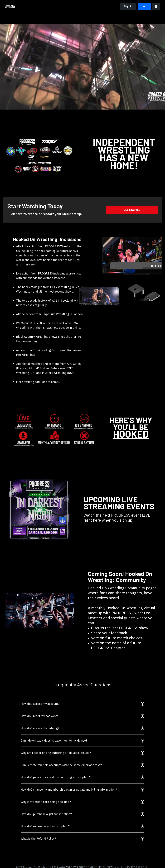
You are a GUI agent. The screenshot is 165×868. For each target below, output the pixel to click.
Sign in (128, 6)
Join (144, 6)
